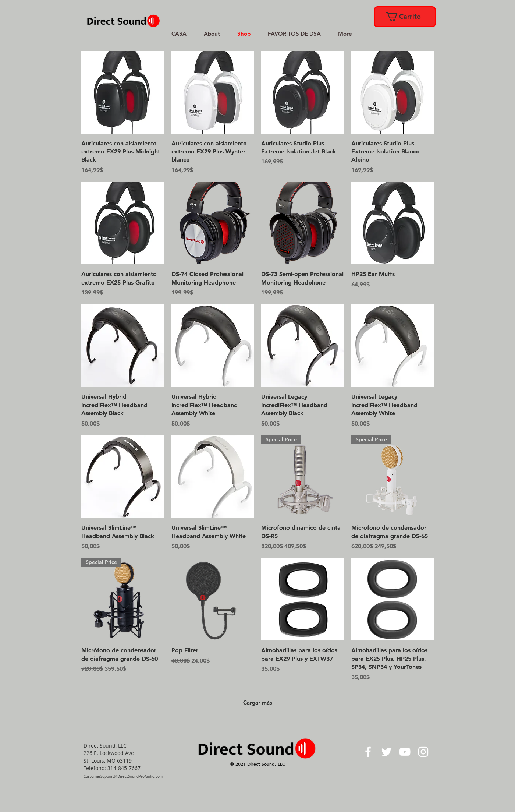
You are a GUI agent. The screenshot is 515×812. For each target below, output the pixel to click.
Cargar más (258, 702)
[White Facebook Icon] (368, 752)
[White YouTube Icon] (405, 752)
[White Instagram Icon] (423, 752)
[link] (404, 17)
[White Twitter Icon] (386, 752)
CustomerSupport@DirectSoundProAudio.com (123, 776)
